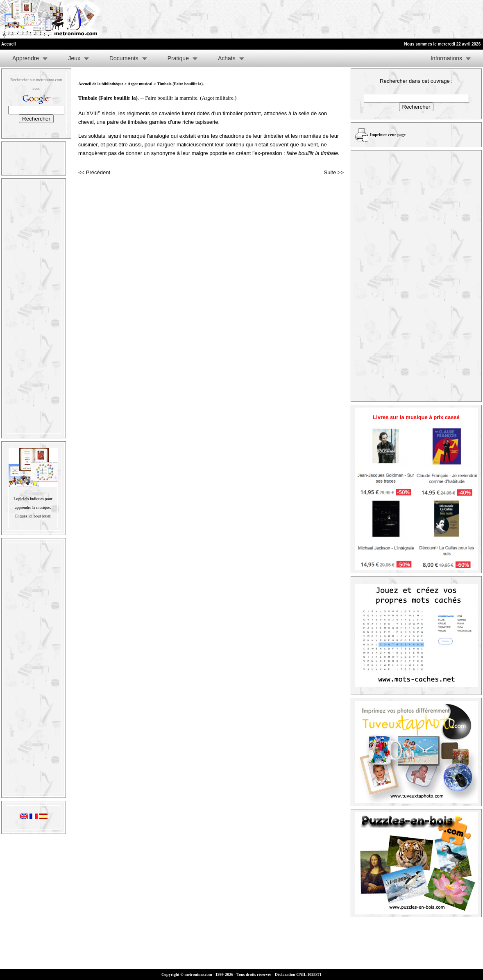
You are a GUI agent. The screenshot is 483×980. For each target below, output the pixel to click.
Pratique (178, 58)
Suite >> (334, 172)
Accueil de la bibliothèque (101, 84)
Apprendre (26, 58)
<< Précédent (94, 172)
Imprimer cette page (388, 135)
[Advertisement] (382, 19)
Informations (446, 58)
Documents (124, 58)
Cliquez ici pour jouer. (33, 516)
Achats (227, 58)
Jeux (74, 58)
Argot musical (140, 84)
